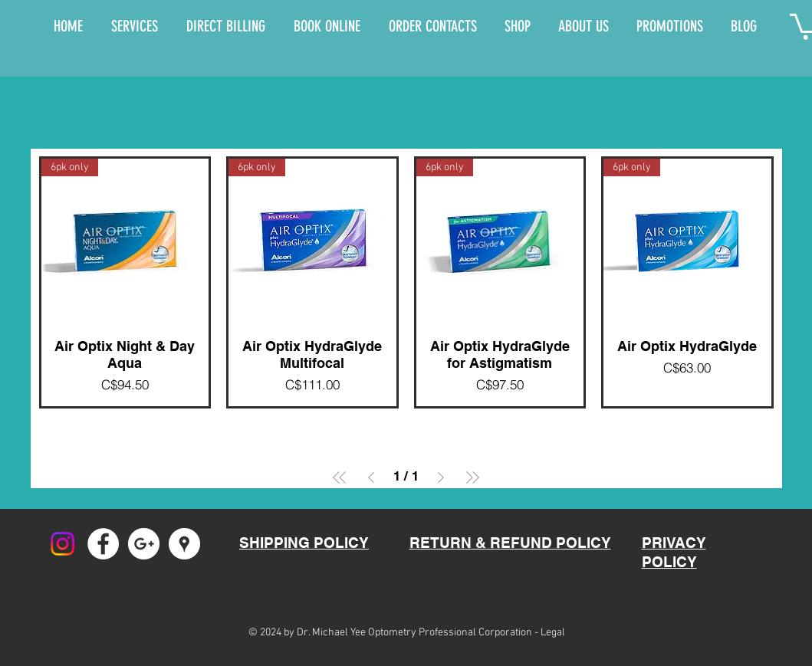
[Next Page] (441, 477)
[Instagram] (62, 544)
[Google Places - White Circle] (184, 544)
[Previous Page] (371, 477)
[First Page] (340, 477)
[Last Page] (472, 477)
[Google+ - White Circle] (144, 544)
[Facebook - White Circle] (103, 544)
